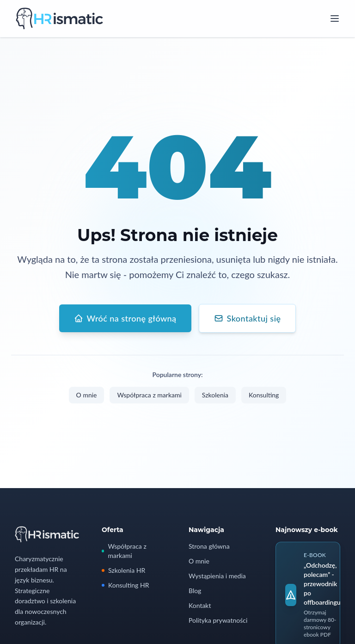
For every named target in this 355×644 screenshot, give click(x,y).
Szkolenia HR (123, 570)
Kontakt (200, 605)
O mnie (87, 395)
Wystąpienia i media (217, 576)
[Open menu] (335, 19)
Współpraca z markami (149, 395)
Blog (195, 591)
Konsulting (264, 395)
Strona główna (209, 546)
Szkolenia (215, 395)
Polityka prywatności (218, 620)
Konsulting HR (125, 585)
